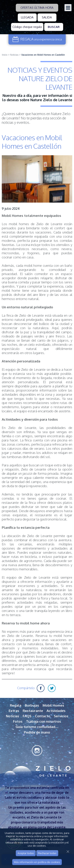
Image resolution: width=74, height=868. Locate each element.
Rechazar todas (47, 853)
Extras (14, 711)
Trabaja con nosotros (44, 721)
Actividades (56, 711)
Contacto (43, 716)
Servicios (61, 716)
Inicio (5, 55)
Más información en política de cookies (37, 862)
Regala (16, 705)
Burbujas (32, 705)
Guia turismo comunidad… (37, 727)
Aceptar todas (26, 853)
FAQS (27, 716)
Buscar (54, 27)
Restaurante (33, 711)
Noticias (14, 55)
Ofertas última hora (37, 8)
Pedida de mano (37, 732)
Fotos (18, 721)
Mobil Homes (53, 705)
